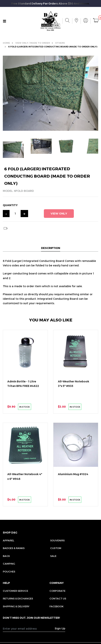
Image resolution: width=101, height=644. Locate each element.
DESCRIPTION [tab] (51, 248)
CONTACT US (58, 598)
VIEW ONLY (59, 213)
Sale (53, 556)
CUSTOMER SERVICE (15, 591)
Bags (6, 556)
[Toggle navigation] (4, 21)
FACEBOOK (56, 606)
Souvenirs (57, 540)
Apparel (9, 540)
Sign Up (60, 628)
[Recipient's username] (29, 628)
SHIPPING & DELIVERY (16, 606)
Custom (56, 548)
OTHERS (60, 43)
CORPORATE (57, 591)
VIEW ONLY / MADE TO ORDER (33, 43)
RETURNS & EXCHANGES (18, 598)
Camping (9, 564)
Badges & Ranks (14, 548)
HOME (6, 43)
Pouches (9, 572)
